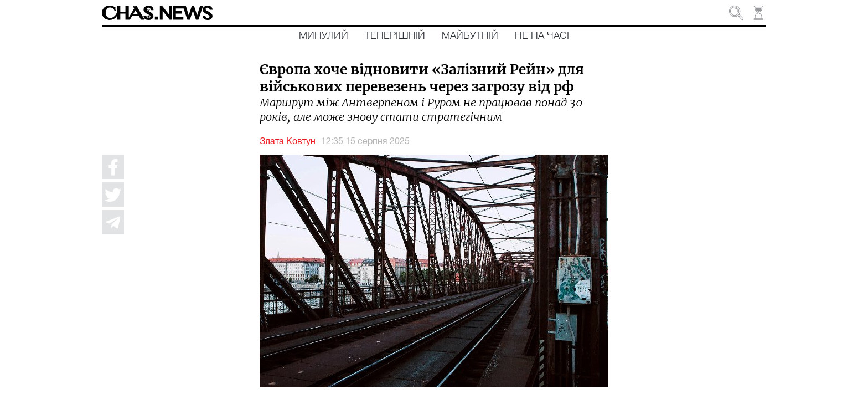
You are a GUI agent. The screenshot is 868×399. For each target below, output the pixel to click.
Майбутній (470, 36)
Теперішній (395, 36)
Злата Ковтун (288, 142)
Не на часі (542, 36)
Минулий (324, 36)
